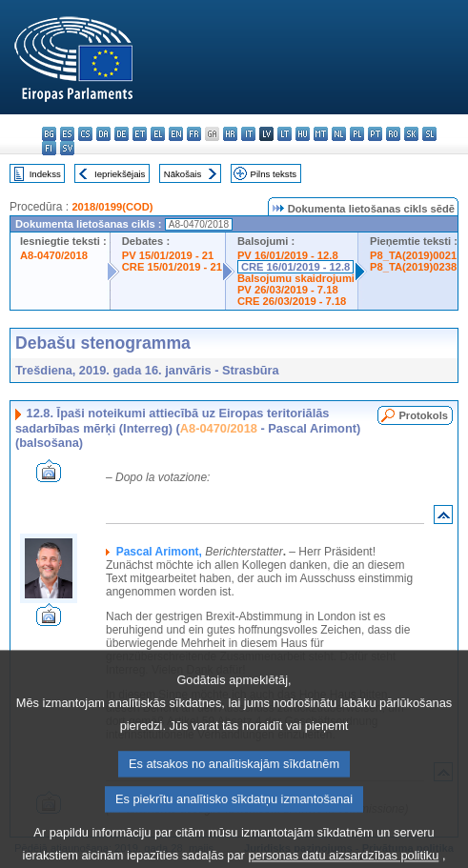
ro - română (393, 134)
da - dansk (103, 134)
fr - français (194, 134)
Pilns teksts (274, 174)
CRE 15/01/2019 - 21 (172, 267)
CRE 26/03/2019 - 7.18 (292, 301)
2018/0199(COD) (112, 207)
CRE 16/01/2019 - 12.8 (295, 267)
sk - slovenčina (411, 134)
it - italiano (248, 134)
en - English (176, 134)
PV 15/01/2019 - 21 (168, 255)
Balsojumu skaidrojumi (296, 278)
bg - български (49, 134)
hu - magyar (303, 134)
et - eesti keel (140, 134)
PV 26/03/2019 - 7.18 (288, 290)
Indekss (45, 174)
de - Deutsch (122, 134)
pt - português (375, 134)
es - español (67, 134)
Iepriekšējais (120, 174)
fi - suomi (49, 148)
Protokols (423, 415)
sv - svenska (67, 148)
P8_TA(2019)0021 (413, 255)
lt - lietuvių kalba (285, 134)
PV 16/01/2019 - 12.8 (288, 255)
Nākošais (183, 174)
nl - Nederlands (339, 134)
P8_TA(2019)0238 (413, 267)
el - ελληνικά (158, 134)
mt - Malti (321, 134)
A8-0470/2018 (54, 255)
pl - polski (357, 134)
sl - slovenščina (429, 134)
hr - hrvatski (230, 134)
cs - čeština (85, 134)
